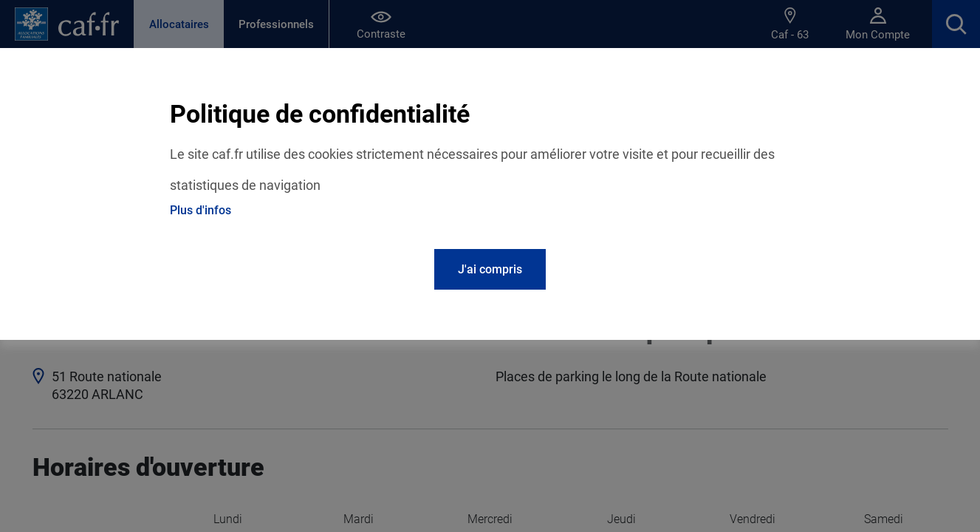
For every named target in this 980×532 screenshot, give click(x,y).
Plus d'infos (201, 210)
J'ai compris (490, 269)
